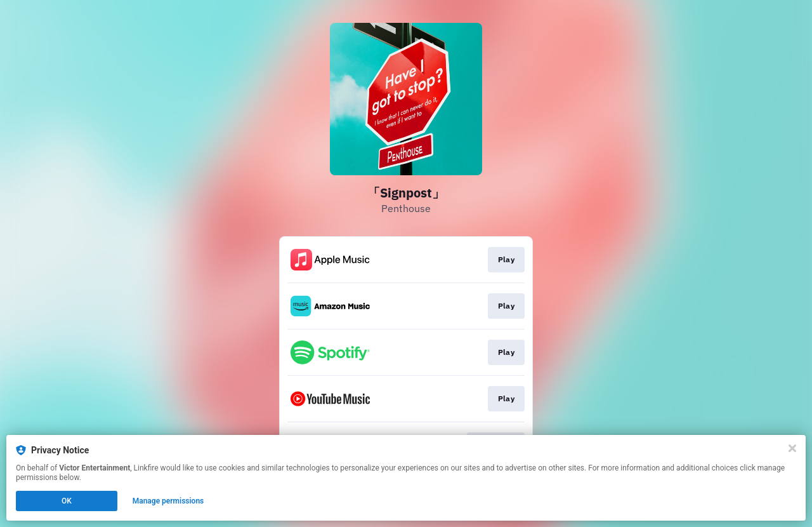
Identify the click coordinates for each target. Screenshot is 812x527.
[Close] (792, 448)
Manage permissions (168, 501)
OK (67, 501)
